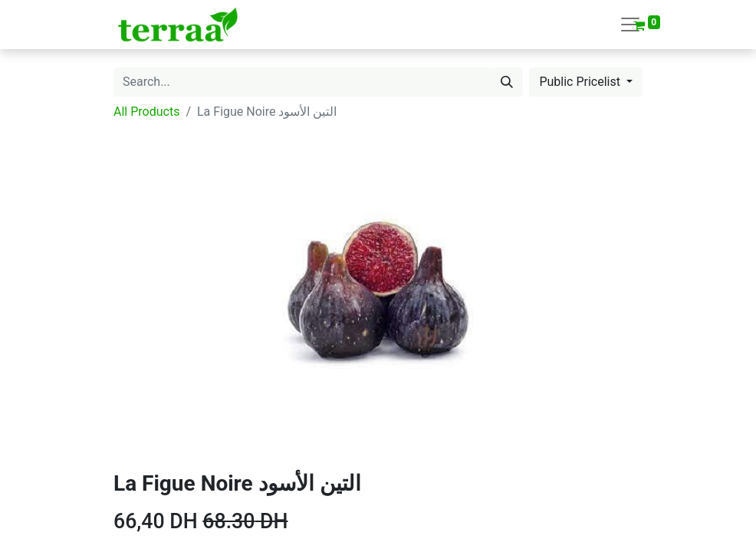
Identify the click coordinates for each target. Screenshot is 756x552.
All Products (146, 112)
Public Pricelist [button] (581, 82)
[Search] (507, 82)
